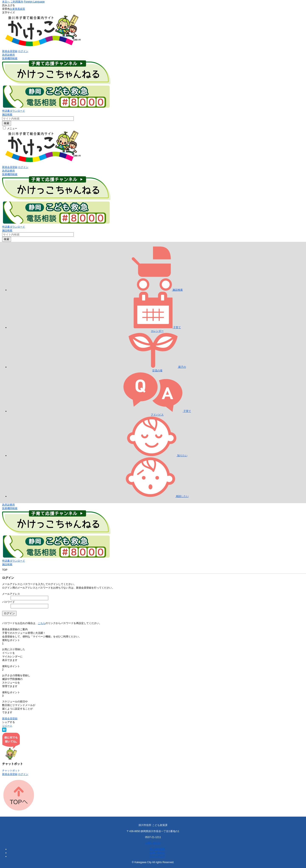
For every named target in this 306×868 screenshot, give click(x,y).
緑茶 (23, 9)
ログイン (23, 51)
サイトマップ (157, 856)
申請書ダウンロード (14, 111)
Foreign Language (34, 2)
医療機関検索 (10, 58)
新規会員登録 (10, 51)
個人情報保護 (157, 849)
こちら (42, 623)
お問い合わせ (153, 843)
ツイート (7, 726)
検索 (7, 123)
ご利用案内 (17, 2)
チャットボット (11, 771)
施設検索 (7, 114)
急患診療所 (8, 55)
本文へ (6, 2)
